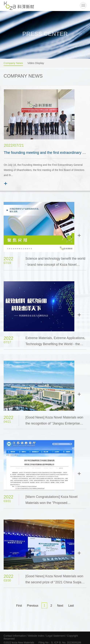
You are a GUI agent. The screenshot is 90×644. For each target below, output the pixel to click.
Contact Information (15, 636)
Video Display (36, 63)
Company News (13, 63)
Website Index (36, 636)
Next (60, 605)
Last (71, 605)
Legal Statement (56, 636)
